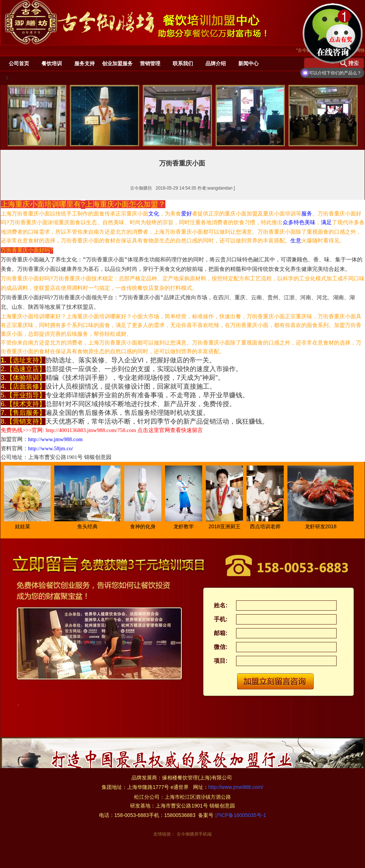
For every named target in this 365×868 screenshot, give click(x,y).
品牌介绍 (216, 63)
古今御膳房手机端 (194, 834)
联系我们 (183, 63)
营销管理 (150, 63)
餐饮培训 (52, 63)
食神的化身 (146, 526)
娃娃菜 (26, 526)
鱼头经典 (91, 526)
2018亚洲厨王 (228, 526)
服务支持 (85, 63)
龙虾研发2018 (324, 526)
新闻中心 (248, 63)
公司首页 (19, 63)
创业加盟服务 (117, 63)
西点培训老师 (269, 526)
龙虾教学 (187, 526)
